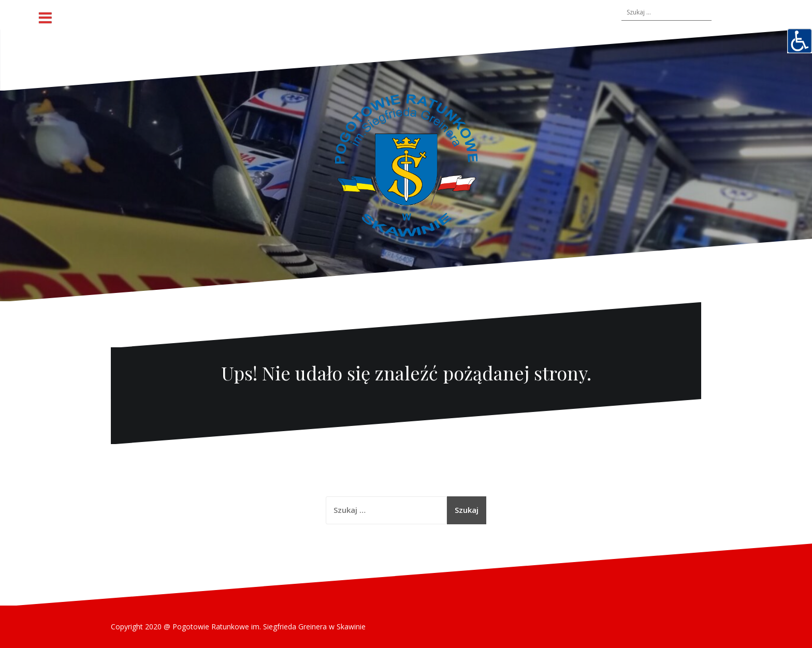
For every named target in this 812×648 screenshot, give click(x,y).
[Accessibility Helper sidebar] (800, 41)
